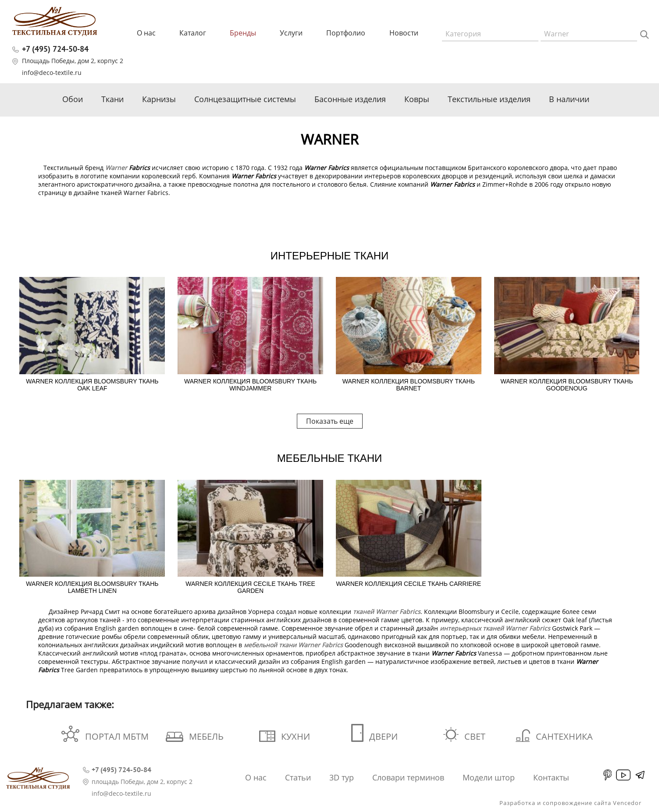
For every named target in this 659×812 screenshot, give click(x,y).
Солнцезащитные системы (245, 99)
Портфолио (346, 33)
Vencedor (627, 803)
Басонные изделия (350, 99)
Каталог (193, 33)
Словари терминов (408, 777)
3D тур (342, 777)
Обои (73, 99)
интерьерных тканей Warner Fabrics (495, 628)
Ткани (112, 99)
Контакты (551, 777)
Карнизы (159, 99)
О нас (146, 33)
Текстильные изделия (489, 99)
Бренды (243, 33)
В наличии (569, 99)
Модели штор (489, 777)
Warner (116, 168)
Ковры (417, 99)
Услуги (291, 33)
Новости (404, 33)
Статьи (298, 777)
